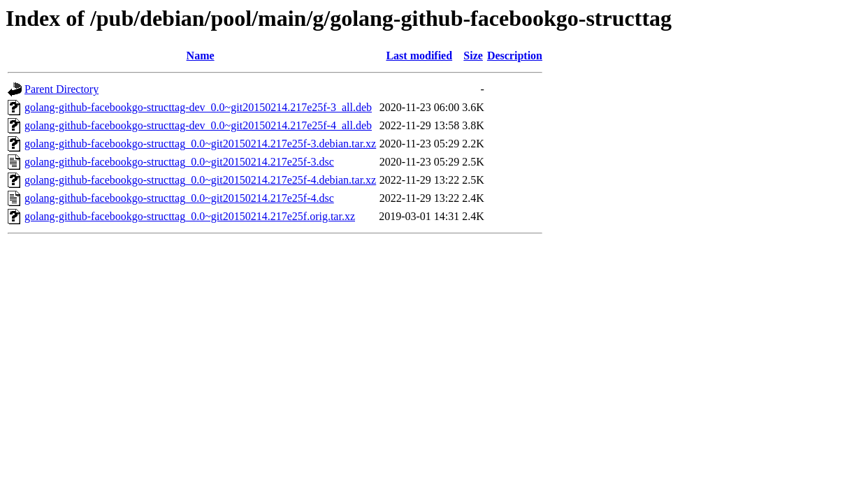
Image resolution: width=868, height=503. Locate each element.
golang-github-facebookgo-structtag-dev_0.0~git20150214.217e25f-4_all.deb (198, 125)
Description (515, 56)
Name (201, 56)
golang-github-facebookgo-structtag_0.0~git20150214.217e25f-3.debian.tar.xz (200, 144)
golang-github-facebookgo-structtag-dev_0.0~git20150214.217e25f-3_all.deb (198, 107)
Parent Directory (62, 89)
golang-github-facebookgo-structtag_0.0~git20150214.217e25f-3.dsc (179, 162)
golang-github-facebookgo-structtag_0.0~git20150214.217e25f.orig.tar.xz (190, 216)
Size (473, 56)
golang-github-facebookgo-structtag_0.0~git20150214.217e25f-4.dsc (179, 198)
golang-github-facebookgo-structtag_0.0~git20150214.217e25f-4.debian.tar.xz (200, 180)
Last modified (419, 56)
